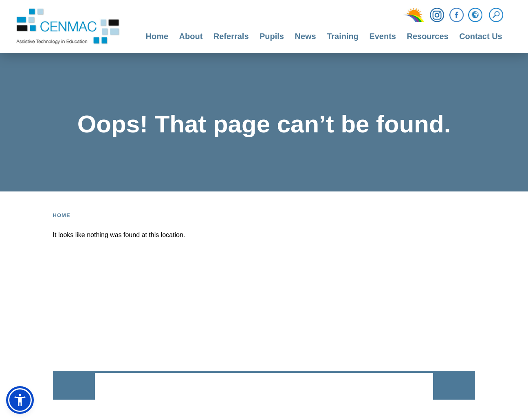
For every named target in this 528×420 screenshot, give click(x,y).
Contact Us (481, 36)
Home (157, 36)
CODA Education (411, 387)
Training (343, 36)
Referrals (231, 36)
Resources (427, 36)
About (191, 36)
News (305, 36)
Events (383, 36)
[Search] (498, 15)
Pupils (272, 36)
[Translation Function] (475, 15)
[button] (20, 400)
